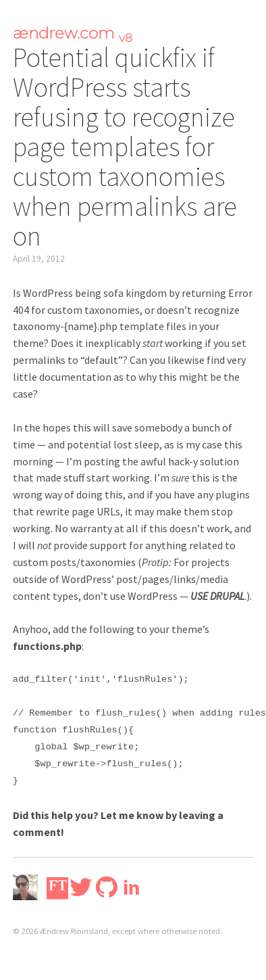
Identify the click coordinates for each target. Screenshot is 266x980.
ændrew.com (73, 33)
